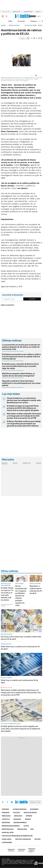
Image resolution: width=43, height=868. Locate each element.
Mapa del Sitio (8, 833)
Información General (11, 826)
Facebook (7, 802)
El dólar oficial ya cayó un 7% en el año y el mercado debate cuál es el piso (7, 594)
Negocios (18, 816)
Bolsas (15, 463)
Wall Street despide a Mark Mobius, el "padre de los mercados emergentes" (18, 375)
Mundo (28, 819)
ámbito (3, 25)
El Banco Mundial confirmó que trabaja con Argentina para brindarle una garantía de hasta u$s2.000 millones (24, 424)
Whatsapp (27, 802)
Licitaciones (7, 842)
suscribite (33, 16)
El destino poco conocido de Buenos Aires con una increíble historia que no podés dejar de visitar (20, 366)
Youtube (22, 802)
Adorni (38, 12)
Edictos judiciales (23, 839)
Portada (5, 809)
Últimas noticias (20, 809)
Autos (26, 826)
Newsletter (39, 21)
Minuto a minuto (7, 687)
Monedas (5, 463)
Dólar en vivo (17, 12)
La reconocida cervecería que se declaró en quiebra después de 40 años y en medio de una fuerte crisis (21, 347)
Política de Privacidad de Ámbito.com (17, 836)
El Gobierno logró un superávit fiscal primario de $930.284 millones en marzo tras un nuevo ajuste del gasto (23, 408)
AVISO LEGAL (7, 839)
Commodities (27, 463)
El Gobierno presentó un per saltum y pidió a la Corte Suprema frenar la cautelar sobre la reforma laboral (21, 357)
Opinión (29, 816)
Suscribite (32, 299)
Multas (37, 839)
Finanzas (33, 21)
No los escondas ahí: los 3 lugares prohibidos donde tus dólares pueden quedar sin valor (21, 596)
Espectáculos (8, 829)
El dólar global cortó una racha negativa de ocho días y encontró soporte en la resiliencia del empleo (21, 729)
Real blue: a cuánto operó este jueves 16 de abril (36, 590)
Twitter (3, 802)
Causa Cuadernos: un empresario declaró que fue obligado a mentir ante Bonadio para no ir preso (24, 400)
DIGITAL (11, 850)
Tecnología (22, 829)
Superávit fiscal (28, 12)
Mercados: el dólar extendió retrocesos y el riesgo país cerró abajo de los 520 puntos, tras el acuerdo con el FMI (24, 416)
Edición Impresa (20, 823)
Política (17, 813)
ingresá (39, 16)
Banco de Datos (30, 813)
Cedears (39, 463)
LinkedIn (17, 802)
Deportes (6, 823)
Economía (21, 21)
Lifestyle (6, 819)
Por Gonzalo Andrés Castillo (7, 605)
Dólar (10, 21)
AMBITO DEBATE (32, 850)
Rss (32, 829)
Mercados (6, 816)
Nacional (17, 819)
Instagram (12, 802)
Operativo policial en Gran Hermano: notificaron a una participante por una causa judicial (21, 383)
